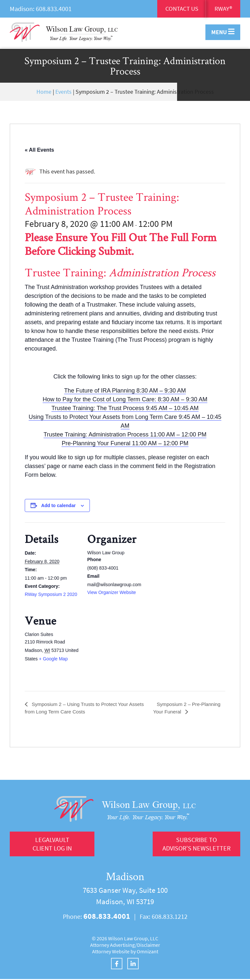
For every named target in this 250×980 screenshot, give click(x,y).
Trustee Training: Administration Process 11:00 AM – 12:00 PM (125, 435)
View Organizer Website (112, 592)
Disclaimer (149, 946)
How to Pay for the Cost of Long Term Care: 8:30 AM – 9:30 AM (125, 399)
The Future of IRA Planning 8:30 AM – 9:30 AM (125, 391)
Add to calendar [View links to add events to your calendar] (59, 505)
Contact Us (180, 9)
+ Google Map (53, 659)
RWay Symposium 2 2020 (51, 594)
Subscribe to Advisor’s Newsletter (195, 845)
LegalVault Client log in (52, 845)
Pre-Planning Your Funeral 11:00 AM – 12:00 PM (125, 443)
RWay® (223, 9)
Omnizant (147, 952)
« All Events (39, 150)
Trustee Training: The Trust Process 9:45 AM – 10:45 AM (125, 408)
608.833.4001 (54, 9)
